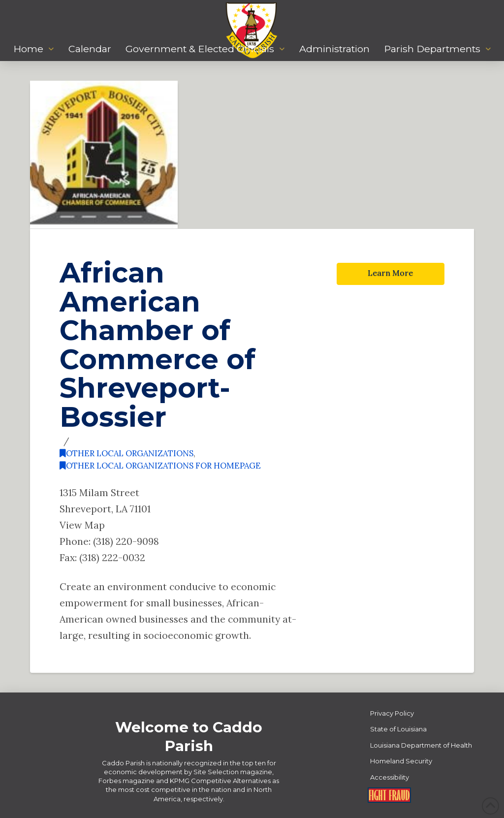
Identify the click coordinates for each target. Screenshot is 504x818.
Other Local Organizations (126, 453)
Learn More (390, 273)
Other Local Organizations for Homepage (160, 466)
